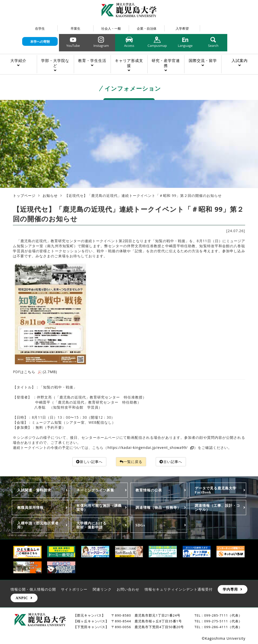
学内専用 (230, 589)
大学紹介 (18, 60)
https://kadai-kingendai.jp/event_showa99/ (151, 448)
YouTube (73, 46)
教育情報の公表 (149, 490)
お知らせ (50, 195)
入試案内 (240, 60)
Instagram (101, 46)
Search (213, 46)
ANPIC (22, 598)
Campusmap (157, 46)
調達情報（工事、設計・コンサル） (217, 508)
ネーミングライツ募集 (95, 490)
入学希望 (182, 28)
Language (185, 46)
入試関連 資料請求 (34, 490)
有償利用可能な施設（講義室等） (99, 508)
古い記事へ (171, 462)
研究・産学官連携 (166, 63)
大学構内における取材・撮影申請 (91, 525)
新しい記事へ (89, 462)
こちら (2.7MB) (40, 372)
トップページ (24, 195)
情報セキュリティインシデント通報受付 (179, 589)
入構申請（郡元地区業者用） (38, 525)
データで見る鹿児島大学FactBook (216, 490)
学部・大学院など (55, 63)
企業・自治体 (147, 28)
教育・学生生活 (92, 60)
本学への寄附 (40, 42)
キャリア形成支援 (129, 63)
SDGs (140, 525)
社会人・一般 (111, 28)
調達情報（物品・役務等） (158, 508)
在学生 (40, 28)
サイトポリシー (74, 589)
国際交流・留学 (203, 60)
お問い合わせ (128, 589)
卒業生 (75, 28)
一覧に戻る (131, 462)
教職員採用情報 (30, 508)
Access (129, 46)
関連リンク (102, 589)
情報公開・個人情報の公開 (33, 589)
